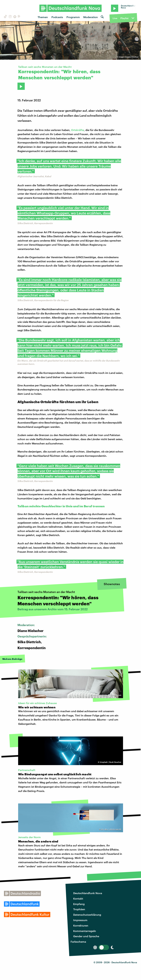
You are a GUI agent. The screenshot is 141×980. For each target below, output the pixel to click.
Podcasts (57, 17)
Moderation (91, 17)
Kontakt (78, 898)
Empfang (79, 904)
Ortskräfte (78, 130)
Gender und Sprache (86, 936)
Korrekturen (81, 925)
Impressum (80, 920)
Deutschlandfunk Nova (88, 893)
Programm (73, 17)
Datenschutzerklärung (87, 915)
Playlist (124, 18)
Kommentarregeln (85, 931)
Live (115, 18)
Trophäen (79, 909)
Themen (43, 17)
